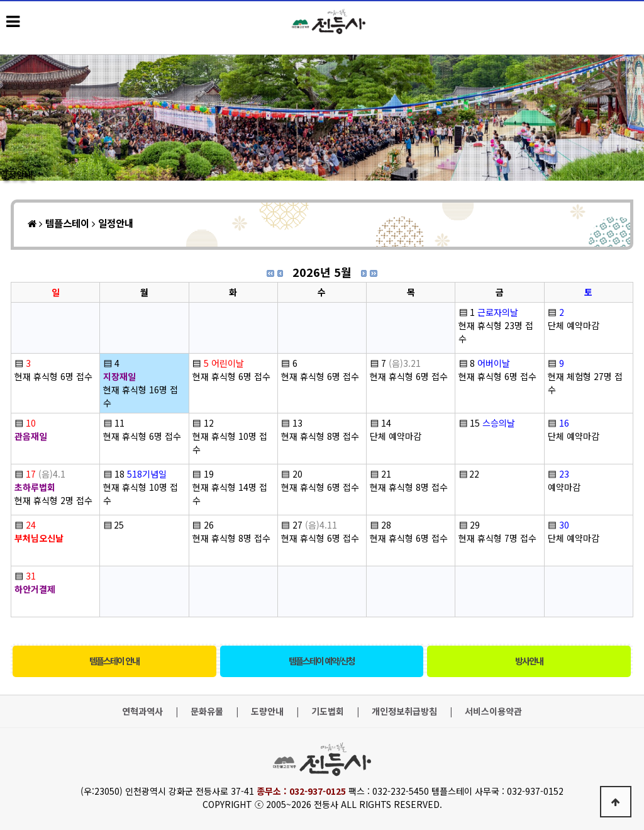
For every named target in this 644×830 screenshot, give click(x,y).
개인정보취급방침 (404, 711)
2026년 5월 (322, 272)
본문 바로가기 (0, 0)
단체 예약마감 (574, 325)
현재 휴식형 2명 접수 (53, 500)
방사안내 (529, 661)
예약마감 (564, 487)
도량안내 (267, 711)
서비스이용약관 (493, 711)
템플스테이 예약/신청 (321, 661)
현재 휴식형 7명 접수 (497, 538)
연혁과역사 (142, 711)
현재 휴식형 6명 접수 (53, 376)
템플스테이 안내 (114, 661)
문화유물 (207, 711)
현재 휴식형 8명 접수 (320, 436)
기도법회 (328, 711)
